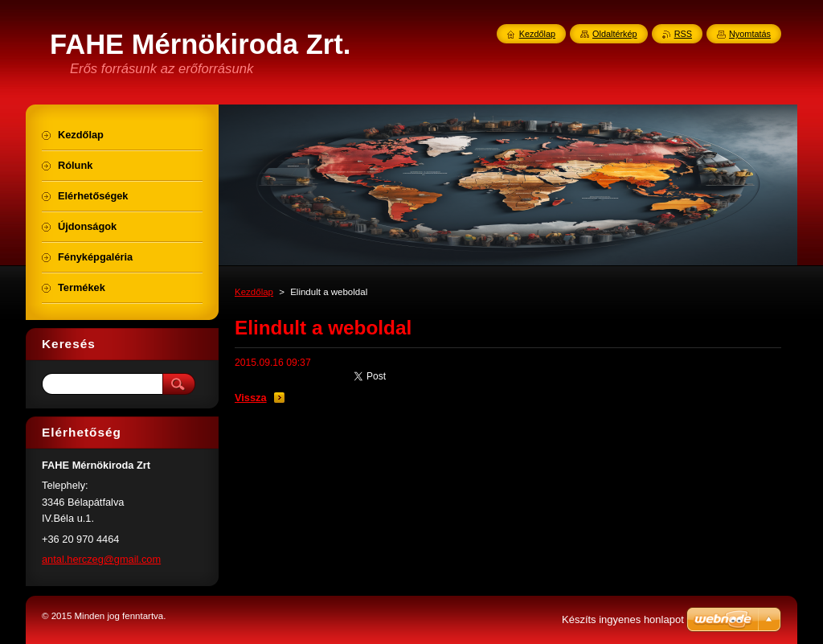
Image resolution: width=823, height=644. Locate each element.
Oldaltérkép (615, 34)
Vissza (251, 398)
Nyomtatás (750, 34)
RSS (683, 34)
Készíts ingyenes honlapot (623, 619)
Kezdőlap (254, 292)
